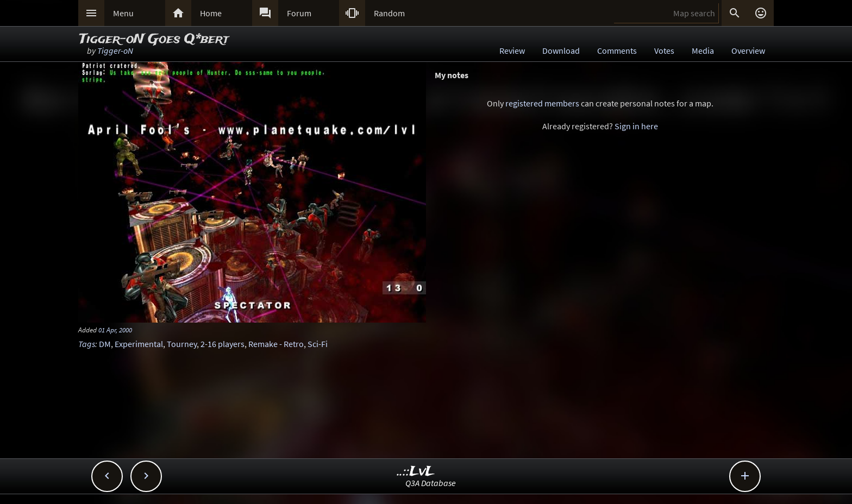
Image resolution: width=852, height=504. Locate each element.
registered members (542, 103)
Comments (617, 51)
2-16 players (223, 344)
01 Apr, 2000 (115, 330)
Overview (748, 51)
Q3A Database (431, 483)
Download (561, 51)
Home (211, 13)
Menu (123, 13)
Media (703, 51)
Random (389, 13)
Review (512, 51)
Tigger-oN (115, 51)
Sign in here (636, 126)
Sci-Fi (318, 344)
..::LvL (416, 472)
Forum (299, 13)
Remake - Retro (276, 344)
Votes (664, 51)
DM (105, 344)
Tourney (182, 344)
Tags (87, 344)
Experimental (139, 344)
